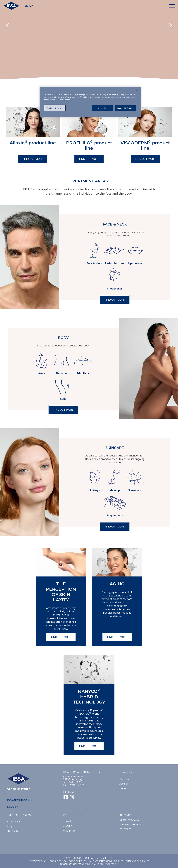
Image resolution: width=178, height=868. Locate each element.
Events (123, 788)
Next (171, 26)
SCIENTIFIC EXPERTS (130, 824)
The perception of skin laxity (61, 592)
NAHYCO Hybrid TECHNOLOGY (89, 697)
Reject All (102, 108)
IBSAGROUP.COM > (19, 800)
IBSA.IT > (13, 807)
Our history (125, 779)
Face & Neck (13, 822)
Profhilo (68, 826)
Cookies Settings (55, 108)
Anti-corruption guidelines (106, 861)
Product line (73, 815)
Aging (117, 584)
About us (124, 784)
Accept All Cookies (125, 108)
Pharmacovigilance (138, 861)
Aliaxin (67, 822)
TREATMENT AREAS (19, 815)
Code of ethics (78, 861)
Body (10, 826)
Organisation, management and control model (89, 864)
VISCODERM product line (145, 145)
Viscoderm (69, 831)
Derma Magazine (129, 820)
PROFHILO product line (89, 145)
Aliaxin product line (33, 143)
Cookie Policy (58, 861)
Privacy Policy (38, 861)
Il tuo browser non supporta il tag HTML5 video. (89, 46)
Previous (7, 26)
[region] (90, 102)
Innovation (126, 815)
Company (126, 772)
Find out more (33, 159)
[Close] (136, 91)
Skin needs (12, 831)
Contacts (125, 829)
